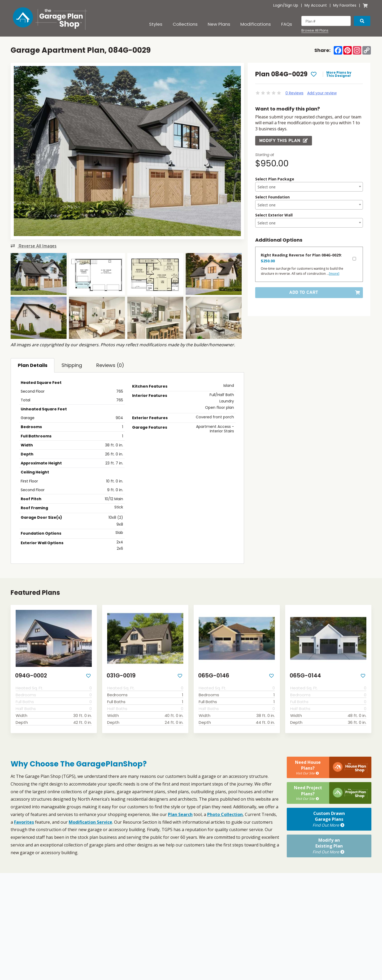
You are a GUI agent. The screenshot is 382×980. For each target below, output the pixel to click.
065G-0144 (305, 675)
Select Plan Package (275, 179)
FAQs (287, 24)
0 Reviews (294, 93)
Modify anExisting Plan (329, 846)
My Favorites (345, 5)
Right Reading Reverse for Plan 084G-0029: (301, 258)
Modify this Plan (284, 141)
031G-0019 (121, 675)
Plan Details (33, 365)
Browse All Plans (315, 30)
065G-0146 (214, 675)
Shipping (72, 365)
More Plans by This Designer (339, 74)
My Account (316, 5)
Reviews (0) (110, 365)
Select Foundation (272, 197)
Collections (185, 24)
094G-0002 (31, 675)
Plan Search (180, 814)
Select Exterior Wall (274, 215)
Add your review (322, 93)
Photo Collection (225, 814)
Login (278, 5)
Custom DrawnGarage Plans (329, 819)
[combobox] (309, 187)
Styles (156, 24)
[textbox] (309, 187)
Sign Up (291, 5)
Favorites (24, 822)
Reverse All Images (34, 246)
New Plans (219, 24)
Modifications (256, 24)
